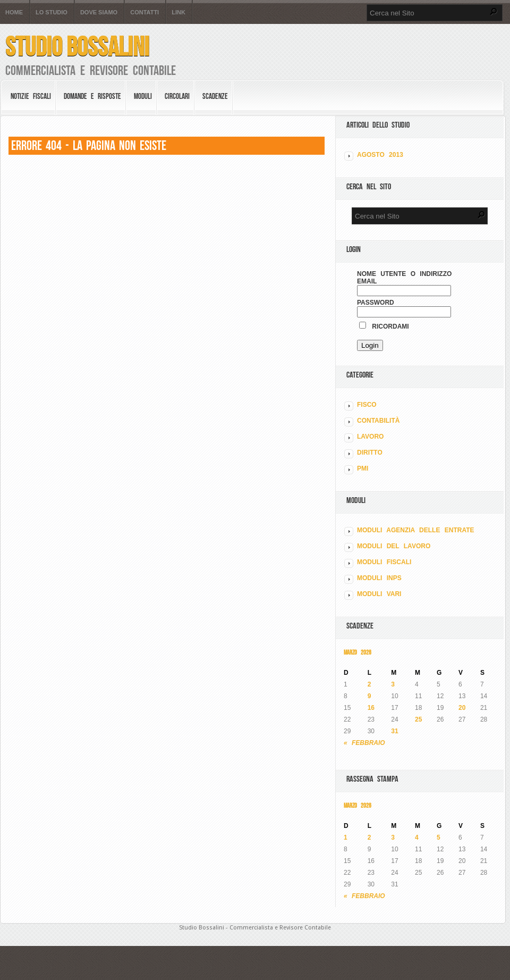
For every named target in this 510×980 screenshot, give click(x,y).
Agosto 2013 (380, 155)
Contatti (144, 12)
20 (462, 708)
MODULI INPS (379, 578)
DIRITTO (370, 453)
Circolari (177, 96)
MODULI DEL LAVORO (394, 546)
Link (178, 12)
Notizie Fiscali (31, 96)
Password (376, 303)
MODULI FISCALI (384, 562)
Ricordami (384, 326)
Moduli (143, 96)
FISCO (367, 405)
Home (14, 12)
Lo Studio (52, 12)
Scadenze (215, 96)
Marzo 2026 (358, 652)
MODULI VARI (379, 594)
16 (371, 708)
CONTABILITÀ (378, 421)
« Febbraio (364, 743)
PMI (363, 468)
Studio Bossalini (77, 47)
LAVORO (370, 437)
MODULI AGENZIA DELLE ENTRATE (416, 530)
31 (394, 731)
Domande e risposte (92, 96)
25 (418, 719)
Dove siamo (99, 12)
